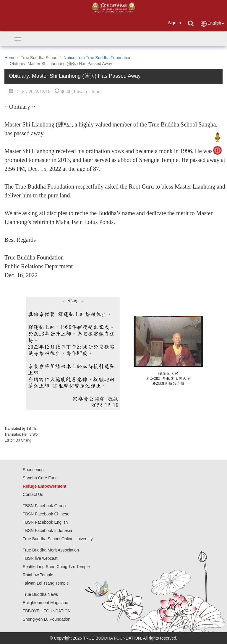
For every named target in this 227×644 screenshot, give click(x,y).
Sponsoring (33, 470)
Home (10, 58)
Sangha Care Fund (40, 478)
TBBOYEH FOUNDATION (47, 611)
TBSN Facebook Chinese (46, 514)
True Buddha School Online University (58, 539)
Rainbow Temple (38, 575)
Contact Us (33, 494)
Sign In (174, 23)
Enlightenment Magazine (46, 603)
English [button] (212, 23)
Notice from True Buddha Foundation (98, 58)
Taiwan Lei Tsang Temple (46, 583)
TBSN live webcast (40, 558)
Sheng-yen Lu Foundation (47, 619)
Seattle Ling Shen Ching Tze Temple (56, 567)
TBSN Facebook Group (44, 506)
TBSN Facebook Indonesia (47, 531)
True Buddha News (40, 594)
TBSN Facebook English (45, 522)
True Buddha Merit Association (51, 550)
